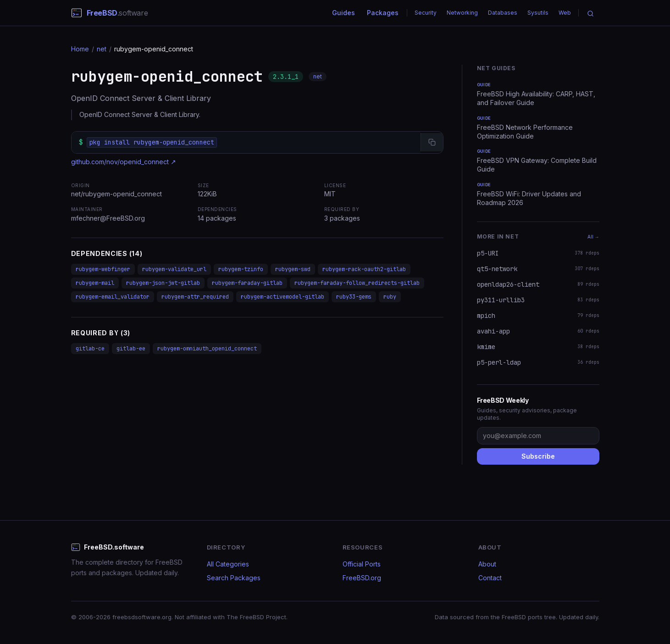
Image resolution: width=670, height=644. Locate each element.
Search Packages (234, 578)
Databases (503, 13)
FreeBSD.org (362, 578)
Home (80, 49)
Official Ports (362, 564)
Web (565, 13)
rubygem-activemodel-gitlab (282, 297)
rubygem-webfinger (103, 269)
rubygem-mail (95, 283)
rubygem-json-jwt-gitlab (163, 283)
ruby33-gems (354, 297)
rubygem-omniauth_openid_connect (207, 349)
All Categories (228, 564)
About (487, 564)
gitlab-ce (90, 349)
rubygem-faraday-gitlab (247, 283)
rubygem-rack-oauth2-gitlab (364, 269)
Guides (343, 13)
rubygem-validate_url (174, 269)
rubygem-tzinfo (241, 269)
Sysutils (538, 13)
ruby (390, 297)
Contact (490, 578)
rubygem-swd (293, 269)
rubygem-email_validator (113, 297)
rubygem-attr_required (195, 297)
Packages (383, 13)
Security (426, 13)
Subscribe (538, 456)
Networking (462, 13)
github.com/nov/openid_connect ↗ (124, 162)
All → (593, 237)
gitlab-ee (131, 349)
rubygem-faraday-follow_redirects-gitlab (357, 283)
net (102, 49)
